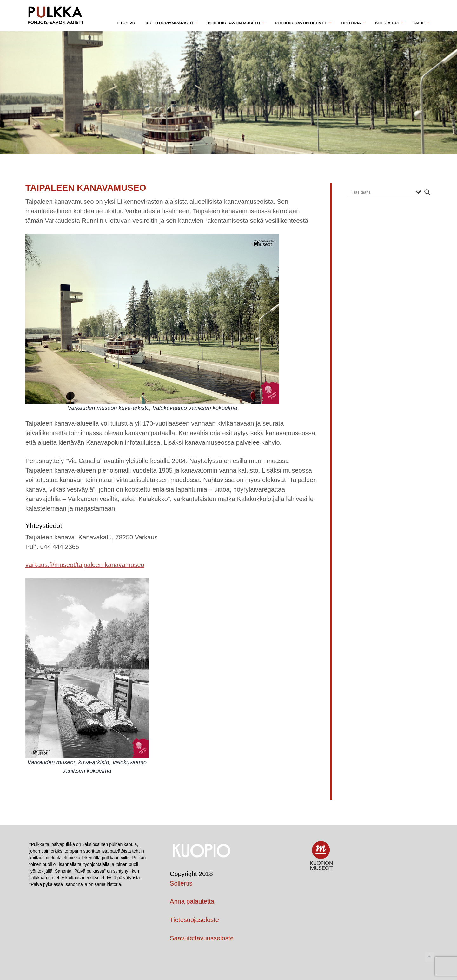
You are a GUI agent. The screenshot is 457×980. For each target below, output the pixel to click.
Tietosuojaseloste (194, 920)
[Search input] (382, 192)
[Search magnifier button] (427, 192)
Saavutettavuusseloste (202, 938)
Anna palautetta (192, 901)
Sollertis (181, 883)
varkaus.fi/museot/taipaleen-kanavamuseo (85, 565)
